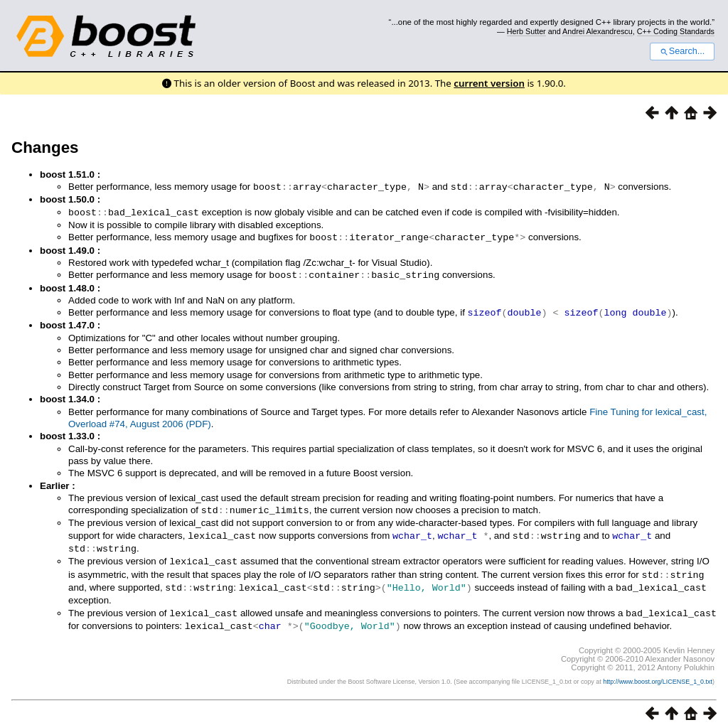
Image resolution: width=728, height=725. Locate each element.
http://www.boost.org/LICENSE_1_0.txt (658, 672)
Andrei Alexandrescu (598, 31)
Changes (45, 147)
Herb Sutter (526, 31)
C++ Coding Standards (676, 31)
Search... (682, 51)
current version (489, 83)
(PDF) (198, 420)
